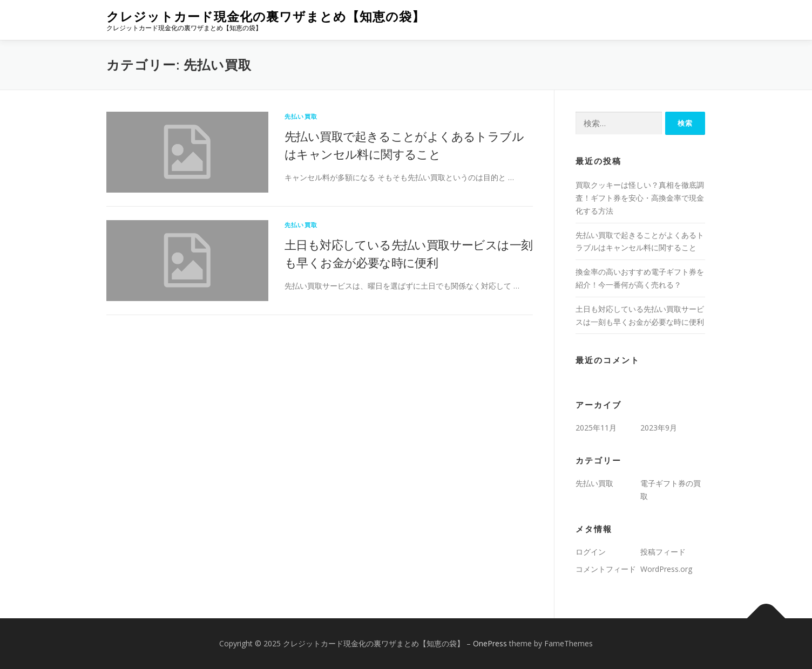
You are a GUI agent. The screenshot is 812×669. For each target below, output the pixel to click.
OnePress (490, 643)
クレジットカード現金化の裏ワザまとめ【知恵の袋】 (266, 16)
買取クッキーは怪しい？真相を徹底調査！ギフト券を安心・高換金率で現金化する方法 (640, 198)
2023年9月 (659, 428)
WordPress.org (666, 569)
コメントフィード (606, 569)
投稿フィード (663, 552)
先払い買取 (301, 116)
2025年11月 (596, 428)
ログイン (591, 552)
